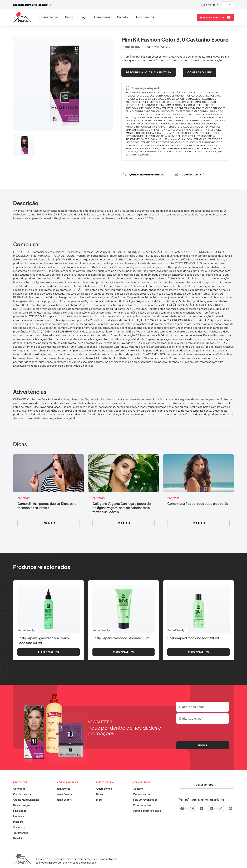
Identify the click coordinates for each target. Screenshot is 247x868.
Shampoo (19, 827)
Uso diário (19, 838)
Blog (83, 17)
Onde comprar (142, 794)
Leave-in (18, 816)
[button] (209, 5)
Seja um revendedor (145, 800)
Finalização (20, 811)
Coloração (19, 789)
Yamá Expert (64, 800)
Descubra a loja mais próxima (149, 72)
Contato (122, 17)
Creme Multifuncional (26, 800)
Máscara (18, 822)
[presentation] (202, 732)
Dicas (69, 17)
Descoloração (21, 805)
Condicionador (22, 794)
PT (225, 5)
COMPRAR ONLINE (199, 72)
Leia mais (49, 523)
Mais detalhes (49, 652)
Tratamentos (21, 833)
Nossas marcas (48, 17)
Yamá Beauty (64, 794)
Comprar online (142, 805)
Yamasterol (63, 789)
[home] (22, 17)
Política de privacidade (147, 811)
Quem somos (101, 17)
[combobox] (228, 5)
